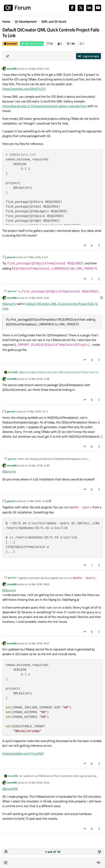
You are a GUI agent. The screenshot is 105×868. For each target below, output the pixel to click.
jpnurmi (11, 257)
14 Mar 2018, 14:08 (39, 379)
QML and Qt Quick (32, 44)
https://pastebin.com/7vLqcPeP (23, 753)
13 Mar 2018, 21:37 (39, 69)
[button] (6, 862)
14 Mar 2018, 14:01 (39, 298)
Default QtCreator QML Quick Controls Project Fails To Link (59, 374)
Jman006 (12, 69)
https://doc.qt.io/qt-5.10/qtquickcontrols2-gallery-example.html (44, 106)
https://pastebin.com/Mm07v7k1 (24, 89)
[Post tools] (99, 245)
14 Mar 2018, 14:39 (37, 501)
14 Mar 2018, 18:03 (39, 584)
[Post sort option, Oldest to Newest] (8, 56)
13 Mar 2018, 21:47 (37, 257)
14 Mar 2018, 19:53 (39, 782)
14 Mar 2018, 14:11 (37, 411)
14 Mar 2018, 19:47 (39, 643)
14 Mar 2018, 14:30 (39, 465)
